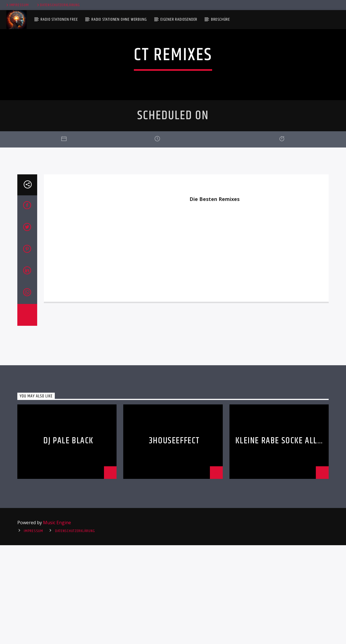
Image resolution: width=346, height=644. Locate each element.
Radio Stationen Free (59, 19)
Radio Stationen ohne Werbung (119, 19)
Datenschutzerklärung (58, 5)
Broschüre (221, 19)
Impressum (17, 5)
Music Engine (57, 622)
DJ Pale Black (68, 540)
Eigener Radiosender (179, 19)
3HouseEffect (174, 540)
